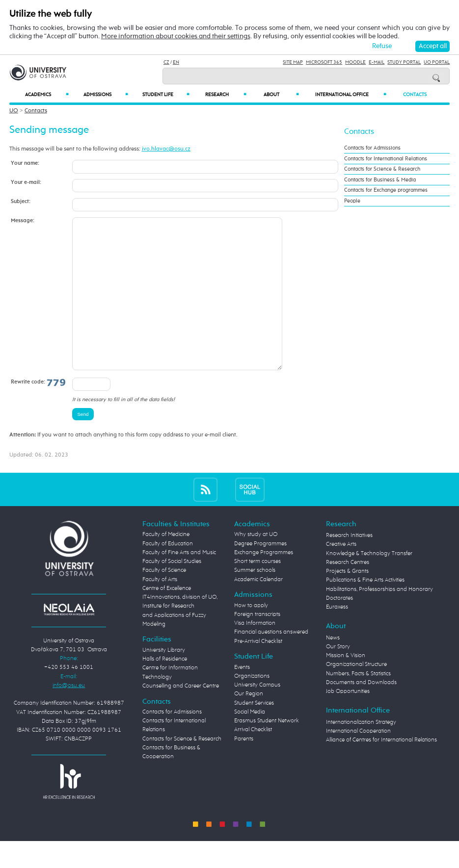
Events (242, 697)
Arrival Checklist (253, 759)
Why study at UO (256, 564)
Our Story (338, 676)
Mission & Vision (346, 685)
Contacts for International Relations (386, 159)
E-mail (377, 62)
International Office (351, 94)
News (333, 667)
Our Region (249, 723)
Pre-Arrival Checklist (258, 671)
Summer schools (255, 600)
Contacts (415, 95)
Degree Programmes (260, 573)
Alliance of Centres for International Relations (381, 769)
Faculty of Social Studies (172, 591)
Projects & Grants (347, 601)
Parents (244, 768)
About (281, 94)
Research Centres (348, 592)
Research (226, 94)
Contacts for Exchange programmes (386, 190)
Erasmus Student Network (267, 750)
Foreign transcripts (257, 644)
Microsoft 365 (324, 62)
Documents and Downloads (361, 712)
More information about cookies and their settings (176, 36)
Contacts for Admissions (372, 148)
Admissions (106, 94)
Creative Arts (341, 574)
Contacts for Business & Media (380, 180)
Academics (47, 94)
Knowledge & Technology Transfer (369, 583)
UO (14, 111)
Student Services (254, 733)
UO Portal (437, 62)
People (352, 201)
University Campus (257, 715)
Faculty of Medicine (166, 564)
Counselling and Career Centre (181, 715)
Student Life (166, 94)
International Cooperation (358, 761)
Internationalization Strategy (361, 752)
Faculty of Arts (160, 609)
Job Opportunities (348, 721)
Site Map (293, 62)
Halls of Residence (165, 689)
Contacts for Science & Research (382, 169)
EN (176, 62)
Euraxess (337, 637)
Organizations (252, 706)
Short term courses (257, 591)
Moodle (355, 62)
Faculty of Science (164, 600)
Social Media (250, 741)
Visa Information (255, 653)
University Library (164, 680)
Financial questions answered (271, 662)
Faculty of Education (168, 573)
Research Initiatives (349, 565)
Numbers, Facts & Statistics (358, 703)
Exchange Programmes (264, 582)
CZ (166, 62)
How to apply (251, 635)
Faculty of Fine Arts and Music (179, 582)
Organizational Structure (356, 694)
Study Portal (404, 62)
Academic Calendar (258, 609)
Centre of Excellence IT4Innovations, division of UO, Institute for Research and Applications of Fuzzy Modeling (180, 636)
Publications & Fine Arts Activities (365, 610)
